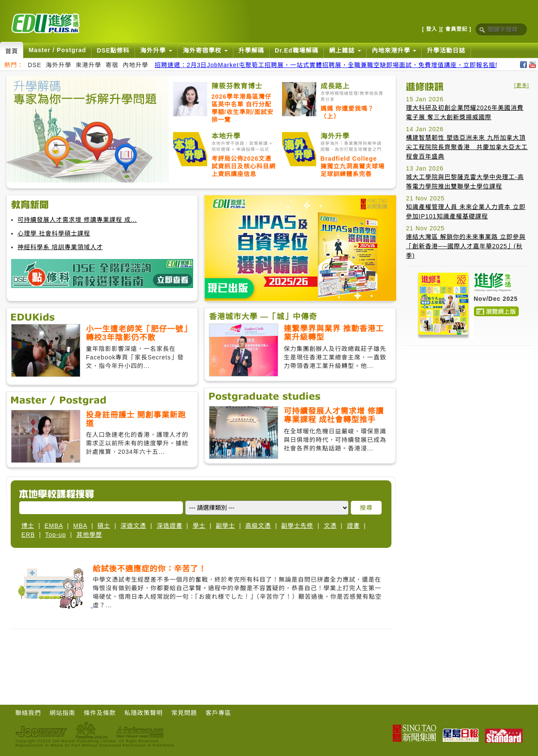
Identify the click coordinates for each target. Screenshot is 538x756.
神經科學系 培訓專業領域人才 (60, 247)
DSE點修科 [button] (113, 50)
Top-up (56, 535)
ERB (28, 535)
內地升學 (135, 65)
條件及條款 (100, 713)
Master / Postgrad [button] (57, 50)
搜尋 (366, 508)
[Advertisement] (201, 665)
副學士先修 (297, 526)
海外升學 (59, 65)
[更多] (522, 85)
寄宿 (112, 65)
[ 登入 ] (432, 29)
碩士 (104, 526)
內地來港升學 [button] (394, 50)
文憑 (330, 526)
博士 (28, 526)
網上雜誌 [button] (345, 50)
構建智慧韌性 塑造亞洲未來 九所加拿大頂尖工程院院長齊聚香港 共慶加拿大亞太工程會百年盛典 (467, 147)
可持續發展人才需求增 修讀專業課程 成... (77, 220)
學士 (199, 526)
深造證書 (170, 526)
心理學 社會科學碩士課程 (54, 233)
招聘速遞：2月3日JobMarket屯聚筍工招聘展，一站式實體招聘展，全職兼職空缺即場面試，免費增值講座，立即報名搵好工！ (335, 65)
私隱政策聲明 (144, 713)
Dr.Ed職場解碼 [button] (297, 50)
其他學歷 (89, 535)
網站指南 (62, 713)
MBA (80, 526)
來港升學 (88, 65)
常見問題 (184, 713)
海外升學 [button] (156, 50)
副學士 (225, 526)
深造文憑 (133, 526)
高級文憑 (258, 526)
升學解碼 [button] (251, 50)
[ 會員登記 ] (456, 29)
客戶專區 (218, 713)
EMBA (54, 526)
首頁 (12, 51)
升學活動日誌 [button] (446, 50)
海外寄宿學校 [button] (205, 50)
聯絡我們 (28, 713)
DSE (35, 65)
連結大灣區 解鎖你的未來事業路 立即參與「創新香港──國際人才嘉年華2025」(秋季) (466, 246)
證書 (353, 526)
